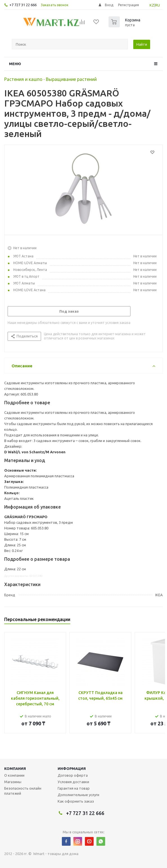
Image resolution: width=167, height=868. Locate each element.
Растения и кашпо (23, 79)
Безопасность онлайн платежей (23, 791)
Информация (72, 768)
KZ (152, 5)
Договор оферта (73, 775)
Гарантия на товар (74, 788)
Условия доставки (73, 782)
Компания (15, 768)
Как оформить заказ (76, 801)
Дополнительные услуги (78, 795)
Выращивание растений (71, 79)
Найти (142, 44)
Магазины (13, 782)
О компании (14, 775)
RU (158, 5)
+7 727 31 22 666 (23, 5)
